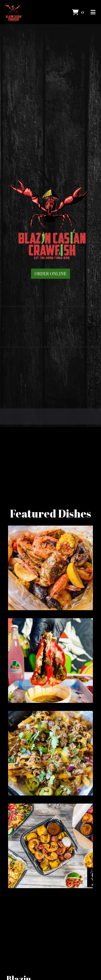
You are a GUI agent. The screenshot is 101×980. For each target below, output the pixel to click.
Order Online (50, 274)
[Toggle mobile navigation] (93, 12)
